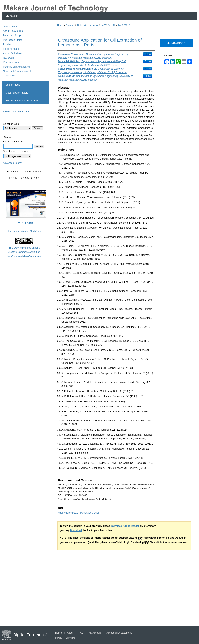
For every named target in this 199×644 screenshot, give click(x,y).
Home (60, 25)
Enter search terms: (14, 142)
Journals (70, 25)
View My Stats (28, 231)
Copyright (70, 638)
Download (176, 43)
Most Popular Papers (17, 93)
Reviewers (9, 58)
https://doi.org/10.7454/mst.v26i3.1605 (79, 513)
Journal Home (11, 27)
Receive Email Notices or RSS (22, 101)
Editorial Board (11, 49)
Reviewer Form (11, 62)
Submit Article (13, 85)
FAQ (81, 633)
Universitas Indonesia (88, 25)
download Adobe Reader (125, 526)
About (70, 633)
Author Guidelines (13, 53)
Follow (148, 54)
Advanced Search (13, 163)
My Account (95, 633)
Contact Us (9, 76)
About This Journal (13, 31)
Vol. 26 (112, 25)
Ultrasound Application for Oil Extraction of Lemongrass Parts (100, 43)
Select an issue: (12, 124)
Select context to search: (16, 151)
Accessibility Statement (119, 633)
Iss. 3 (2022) (124, 25)
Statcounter (14, 231)
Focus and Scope (12, 36)
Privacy (59, 638)
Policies (7, 44)
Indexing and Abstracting (16, 67)
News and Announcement (17, 71)
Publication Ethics (13, 40)
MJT (103, 25)
